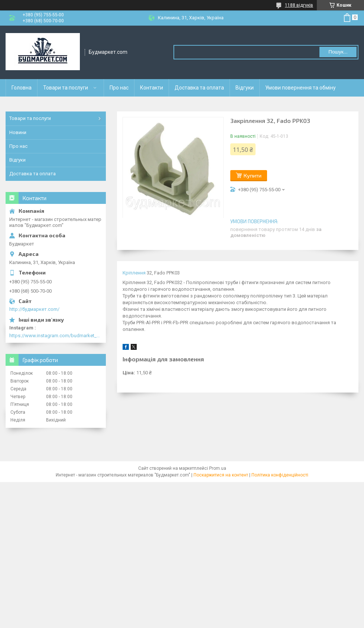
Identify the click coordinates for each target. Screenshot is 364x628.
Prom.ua (218, 468)
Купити (253, 175)
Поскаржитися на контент (221, 475)
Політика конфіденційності (280, 475)
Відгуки (245, 88)
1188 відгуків (299, 5)
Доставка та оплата (199, 88)
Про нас (119, 88)
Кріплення (134, 273)
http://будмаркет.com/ (34, 309)
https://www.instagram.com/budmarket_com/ (56, 336)
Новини (18, 132)
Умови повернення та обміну (300, 88)
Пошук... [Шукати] (338, 52)
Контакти (152, 88)
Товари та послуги (66, 88)
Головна (22, 88)
